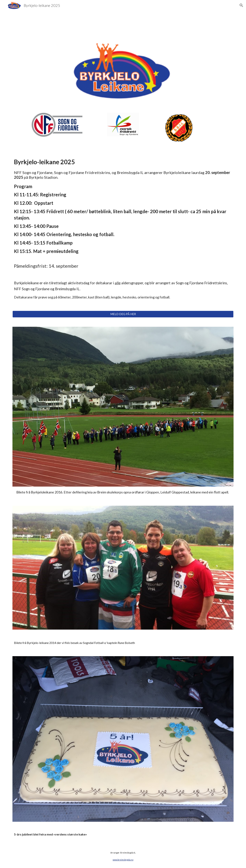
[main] (123, 228)
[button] (241, 5)
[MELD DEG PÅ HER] (123, 314)
